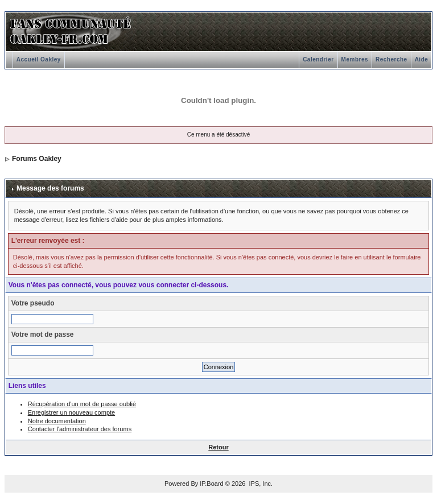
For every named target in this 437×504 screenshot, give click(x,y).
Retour (218, 447)
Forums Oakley (37, 159)
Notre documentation (57, 421)
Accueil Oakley (39, 59)
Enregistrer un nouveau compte (71, 412)
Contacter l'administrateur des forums (80, 429)
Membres (355, 59)
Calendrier (318, 59)
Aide (422, 59)
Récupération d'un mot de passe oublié (82, 404)
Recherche (391, 59)
